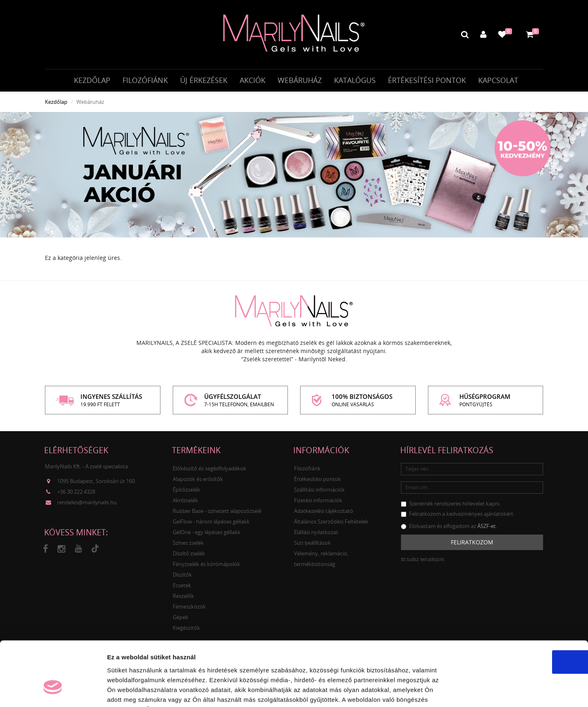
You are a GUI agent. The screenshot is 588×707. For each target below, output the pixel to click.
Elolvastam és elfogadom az (449, 528)
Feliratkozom (472, 544)
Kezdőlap (92, 81)
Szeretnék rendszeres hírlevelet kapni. (451, 506)
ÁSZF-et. (487, 528)
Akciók (253, 81)
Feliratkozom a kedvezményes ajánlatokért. (458, 516)
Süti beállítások (312, 545)
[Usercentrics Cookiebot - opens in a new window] (53, 691)
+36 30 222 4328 (76, 494)
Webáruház (300, 81)
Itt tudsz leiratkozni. (423, 561)
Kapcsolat (498, 81)
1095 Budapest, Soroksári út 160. (97, 483)
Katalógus (355, 81)
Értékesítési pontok (427, 81)
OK (520, 610)
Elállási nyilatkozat (316, 534)
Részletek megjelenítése (464, 691)
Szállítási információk (319, 492)
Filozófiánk (145, 81)
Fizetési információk (318, 502)
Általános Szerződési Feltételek (331, 524)
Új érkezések (204, 81)
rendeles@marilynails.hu (87, 505)
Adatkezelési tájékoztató (324, 513)
